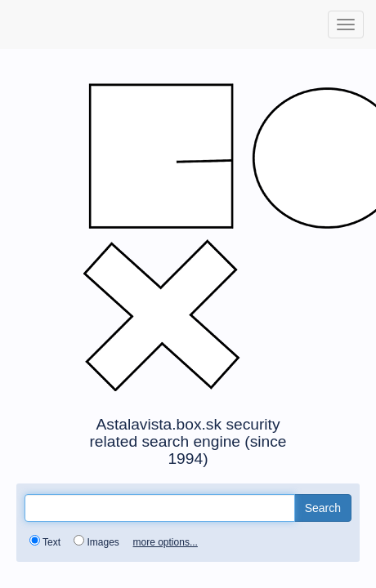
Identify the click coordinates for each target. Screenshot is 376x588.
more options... (166, 542)
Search (323, 508)
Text (48, 541)
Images (99, 541)
